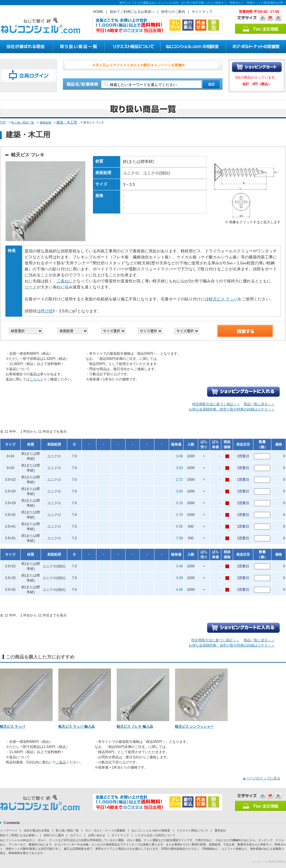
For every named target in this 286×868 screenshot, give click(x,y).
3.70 (179, 515)
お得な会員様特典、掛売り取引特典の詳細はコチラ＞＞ (232, 409)
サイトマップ (202, 12)
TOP (3, 122)
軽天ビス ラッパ (223, 299)
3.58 (179, 578)
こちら (35, 379)
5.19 (179, 503)
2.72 (179, 480)
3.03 (179, 468)
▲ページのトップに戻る (261, 778)
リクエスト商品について (192, 830)
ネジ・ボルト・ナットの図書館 (105, 830)
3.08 (179, 456)
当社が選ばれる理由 (37, 830)
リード (31, 287)
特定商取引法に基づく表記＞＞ (216, 404)
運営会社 (220, 830)
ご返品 (61, 762)
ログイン (76, 835)
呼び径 (47, 311)
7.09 (179, 538)
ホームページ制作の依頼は (269, 862)
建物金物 (45, 122)
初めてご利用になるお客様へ (132, 12)
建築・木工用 (67, 122)
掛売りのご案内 (173, 12)
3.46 (179, 566)
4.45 (179, 590)
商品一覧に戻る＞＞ (259, 404)
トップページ (9, 830)
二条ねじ (65, 281)
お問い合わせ (97, 835)
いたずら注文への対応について (155, 835)
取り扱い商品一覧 (23, 122)
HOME (98, 12)
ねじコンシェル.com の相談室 (151, 830)
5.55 (179, 526)
